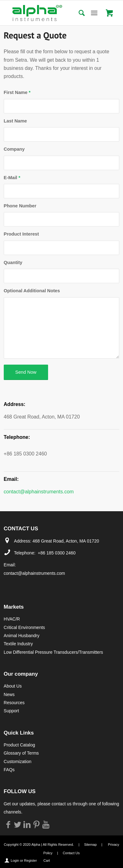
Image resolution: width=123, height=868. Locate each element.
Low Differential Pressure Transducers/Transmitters (53, 652)
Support (11, 711)
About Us (13, 686)
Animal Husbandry (22, 636)
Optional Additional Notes (32, 291)
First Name (17, 92)
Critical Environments (24, 627)
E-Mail (12, 178)
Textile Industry (18, 644)
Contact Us (71, 853)
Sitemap (90, 845)
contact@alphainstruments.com (39, 492)
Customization (18, 761)
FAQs (9, 770)
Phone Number (20, 206)
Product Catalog (19, 745)
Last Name (15, 121)
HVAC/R (12, 619)
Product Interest (21, 234)
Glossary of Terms (21, 753)
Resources (14, 703)
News (9, 694)
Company (14, 149)
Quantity (13, 262)
